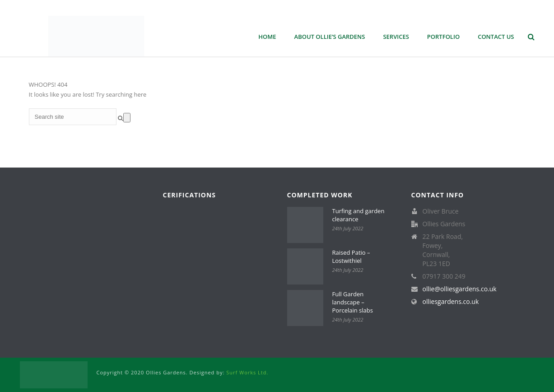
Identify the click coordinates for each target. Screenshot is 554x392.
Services (396, 37)
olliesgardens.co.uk (451, 302)
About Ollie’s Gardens (330, 37)
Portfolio (443, 37)
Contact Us (496, 37)
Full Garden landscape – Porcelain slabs (353, 302)
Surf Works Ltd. (247, 372)
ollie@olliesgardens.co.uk (460, 289)
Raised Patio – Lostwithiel (351, 257)
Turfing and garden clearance (358, 215)
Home (267, 37)
